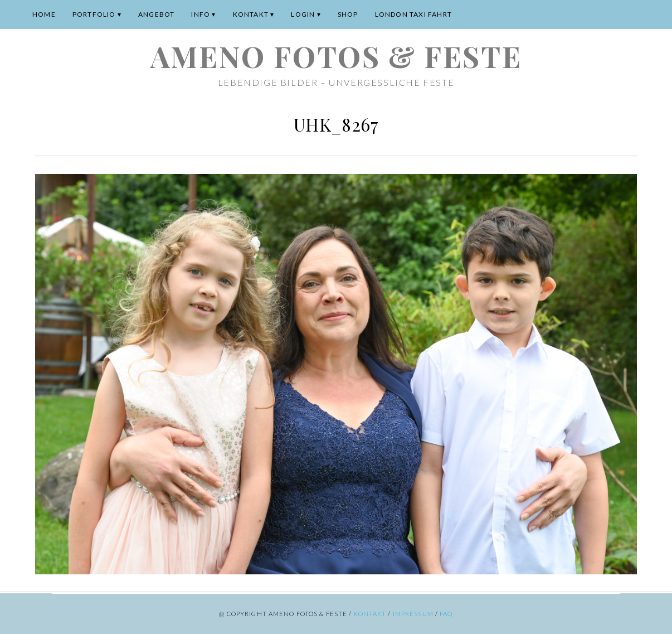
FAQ (446, 614)
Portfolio (94, 14)
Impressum (413, 614)
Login (303, 14)
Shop (348, 14)
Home (44, 14)
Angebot (156, 14)
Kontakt (251, 14)
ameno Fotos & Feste (336, 56)
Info (201, 14)
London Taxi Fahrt (413, 14)
